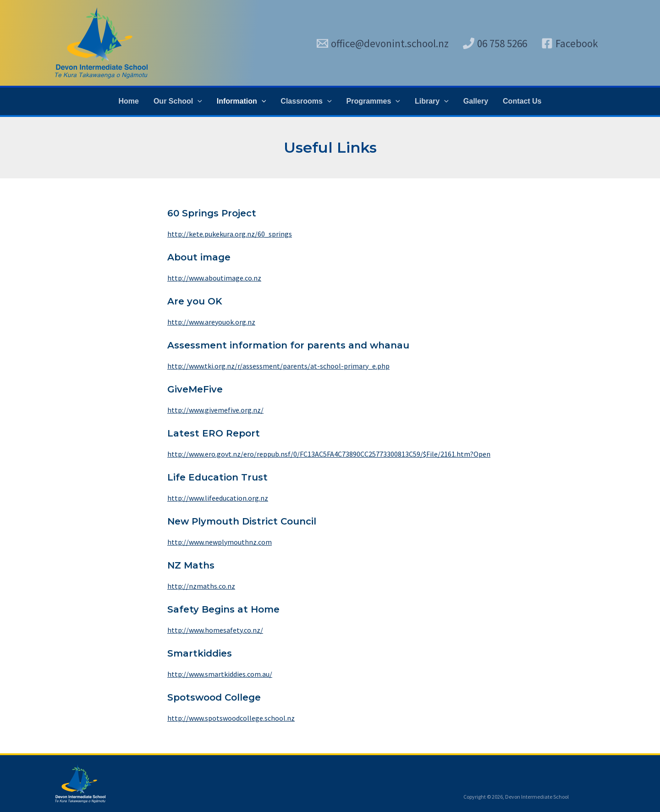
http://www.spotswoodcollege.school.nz (231, 718)
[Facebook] (570, 43)
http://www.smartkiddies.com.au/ (220, 674)
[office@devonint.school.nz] (383, 43)
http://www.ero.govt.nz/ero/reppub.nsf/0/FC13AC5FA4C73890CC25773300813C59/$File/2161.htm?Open (329, 454)
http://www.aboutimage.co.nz (214, 278)
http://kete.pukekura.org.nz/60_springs (230, 234)
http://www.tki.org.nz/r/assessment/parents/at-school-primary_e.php (278, 366)
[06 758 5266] (495, 43)
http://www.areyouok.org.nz (211, 322)
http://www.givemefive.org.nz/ (215, 410)
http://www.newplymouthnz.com (220, 542)
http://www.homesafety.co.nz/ (215, 630)
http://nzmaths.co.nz (201, 586)
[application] (198, 101)
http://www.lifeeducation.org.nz (218, 498)
